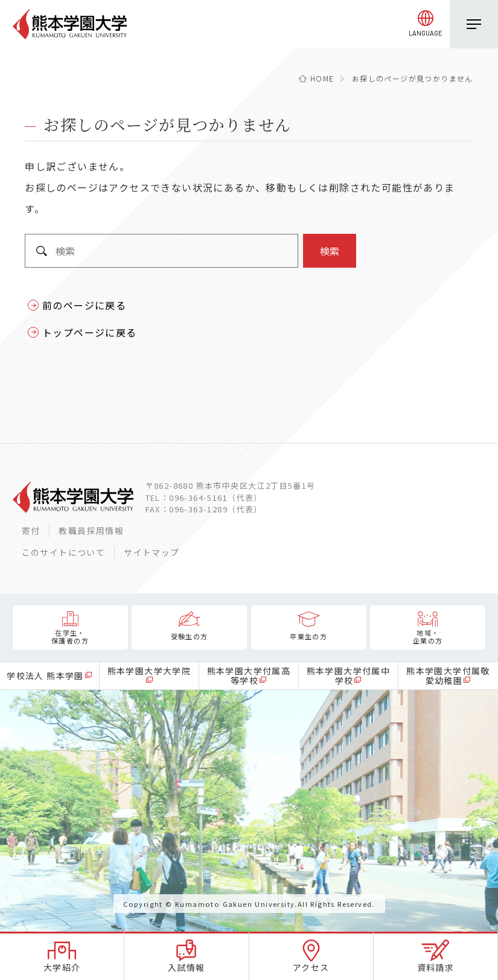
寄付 (31, 530)
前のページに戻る (84, 305)
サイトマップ (152, 552)
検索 (330, 251)
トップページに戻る (90, 332)
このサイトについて (64, 552)
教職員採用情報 (91, 530)
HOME (322, 78)
